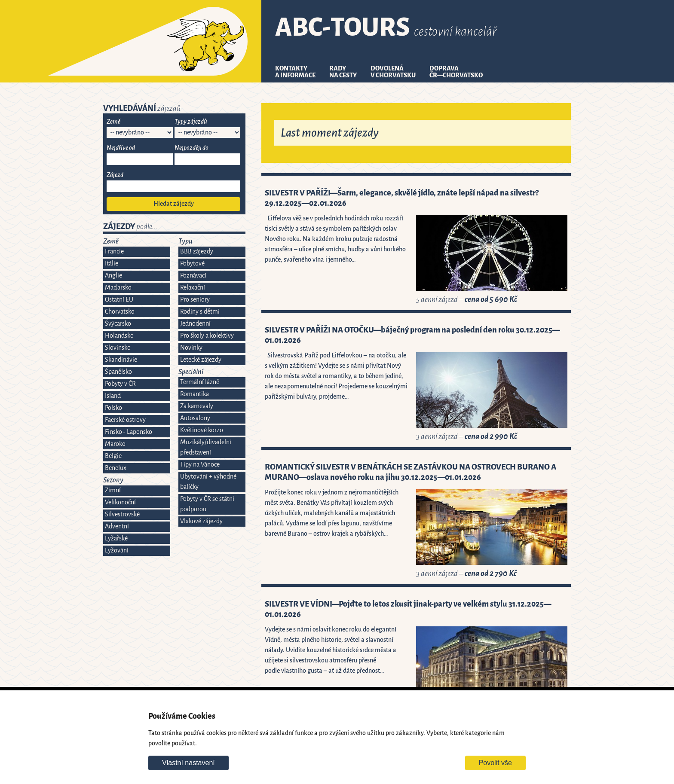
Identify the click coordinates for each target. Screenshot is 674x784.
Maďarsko (118, 288)
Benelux (116, 468)
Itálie (112, 264)
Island (113, 396)
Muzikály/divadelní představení (206, 447)
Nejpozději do (191, 148)
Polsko (113, 408)
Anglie (113, 276)
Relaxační (193, 288)
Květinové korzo (202, 430)
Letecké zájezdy (201, 360)
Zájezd (115, 175)
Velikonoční (120, 502)
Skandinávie (121, 360)
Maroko (115, 444)
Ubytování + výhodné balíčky (208, 482)
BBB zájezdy (197, 252)
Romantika (195, 394)
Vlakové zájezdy (201, 521)
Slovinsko (118, 348)
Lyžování (117, 551)
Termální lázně (200, 382)
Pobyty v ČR (120, 384)
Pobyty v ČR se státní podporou (207, 504)
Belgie (113, 456)
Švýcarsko (118, 324)
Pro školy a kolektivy (207, 336)
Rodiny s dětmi (200, 312)
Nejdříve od (121, 148)
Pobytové (192, 264)
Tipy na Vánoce (200, 465)
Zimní (113, 490)
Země (113, 122)
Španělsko (118, 372)
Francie (114, 252)
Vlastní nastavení (188, 763)
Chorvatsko (120, 312)
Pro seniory (195, 300)
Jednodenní (195, 324)
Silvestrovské (122, 514)
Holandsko (119, 336)
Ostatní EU (119, 300)
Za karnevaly (197, 406)
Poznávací (193, 276)
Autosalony (195, 418)
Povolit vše (495, 763)
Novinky (191, 348)
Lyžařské (116, 538)
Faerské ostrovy (125, 420)
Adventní (117, 526)
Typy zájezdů (191, 122)
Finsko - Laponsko (129, 432)
